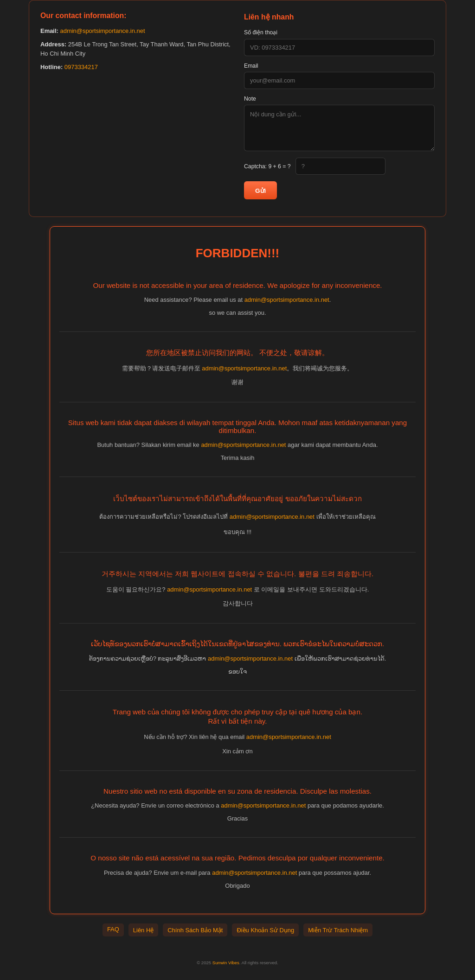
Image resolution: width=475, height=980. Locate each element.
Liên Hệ (143, 930)
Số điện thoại (261, 32)
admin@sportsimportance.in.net (102, 31)
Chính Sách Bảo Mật (195, 930)
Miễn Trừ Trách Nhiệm (338, 930)
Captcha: (267, 166)
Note (250, 99)
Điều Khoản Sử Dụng (265, 930)
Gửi (260, 191)
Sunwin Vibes (226, 963)
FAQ (113, 929)
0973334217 (81, 67)
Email (251, 66)
